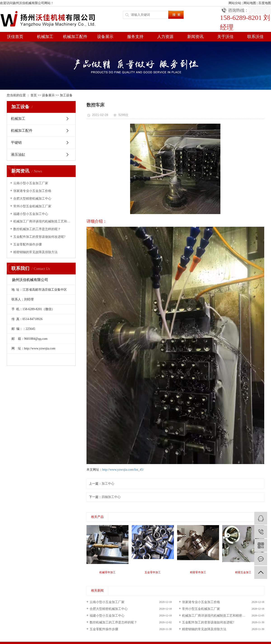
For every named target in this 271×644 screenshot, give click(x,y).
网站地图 (250, 3)
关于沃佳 (225, 37)
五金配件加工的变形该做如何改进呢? (39, 237)
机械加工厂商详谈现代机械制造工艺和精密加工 (43, 221)
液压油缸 (18, 155)
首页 (34, 95)
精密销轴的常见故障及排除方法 (35, 252)
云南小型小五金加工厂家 (31, 183)
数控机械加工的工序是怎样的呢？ (37, 229)
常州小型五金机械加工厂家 (32, 206)
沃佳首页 (15, 37)
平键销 (16, 143)
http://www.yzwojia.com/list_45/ (123, 470)
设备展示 (105, 37)
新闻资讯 (195, 37)
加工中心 (108, 484)
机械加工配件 (75, 37)
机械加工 (45, 37)
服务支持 (135, 37)
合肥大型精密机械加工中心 (32, 199)
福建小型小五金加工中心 (31, 214)
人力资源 (165, 37)
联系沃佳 (255, 37)
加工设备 (66, 95)
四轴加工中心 (111, 497)
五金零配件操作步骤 (28, 244)
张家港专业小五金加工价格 (32, 191)
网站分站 (235, 3)
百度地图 (265, 3)
